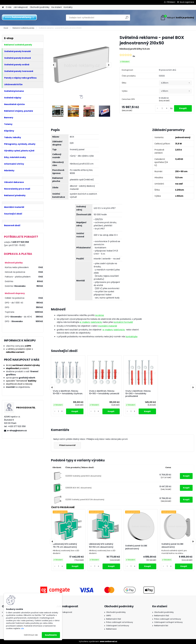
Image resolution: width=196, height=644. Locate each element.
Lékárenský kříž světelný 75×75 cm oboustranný (65, 545)
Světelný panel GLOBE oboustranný (172, 545)
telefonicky (96, 322)
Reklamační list (161, 626)
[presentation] (54, 65)
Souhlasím (51, 635)
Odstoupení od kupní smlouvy (168, 622)
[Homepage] (3, 7)
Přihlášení (171, 2)
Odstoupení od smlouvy (118, 626)
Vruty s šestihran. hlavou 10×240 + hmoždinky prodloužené (138, 394)
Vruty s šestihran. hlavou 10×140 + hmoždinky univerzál (104, 392)
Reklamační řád (114, 619)
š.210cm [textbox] (165, 83)
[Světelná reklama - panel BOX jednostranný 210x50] (81, 65)
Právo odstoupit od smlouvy (120, 622)
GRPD (109, 616)
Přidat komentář (67, 445)
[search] (127, 18)
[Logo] (20, 18)
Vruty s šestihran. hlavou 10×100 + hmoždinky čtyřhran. (68, 392)
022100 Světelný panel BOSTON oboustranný (85, 500)
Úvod (6, 28)
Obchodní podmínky (40, 7)
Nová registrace (187, 2)
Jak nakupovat (21, 7)
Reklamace (111, 629)
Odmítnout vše (31, 635)
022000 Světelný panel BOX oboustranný (83, 476)
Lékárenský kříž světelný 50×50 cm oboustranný (101, 545)
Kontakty (68, 7)
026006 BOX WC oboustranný (79, 488)
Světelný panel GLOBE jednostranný (136, 547)
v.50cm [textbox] (165, 91)
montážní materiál (107, 326)
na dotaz (99, 315)
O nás (9, 7)
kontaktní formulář (123, 322)
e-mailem (85, 322)
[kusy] (162, 108)
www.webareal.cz (109, 641)
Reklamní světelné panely (23, 28)
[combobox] (175, 83)
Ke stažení (57, 7)
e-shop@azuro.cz (17, 431)
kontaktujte (132, 337)
